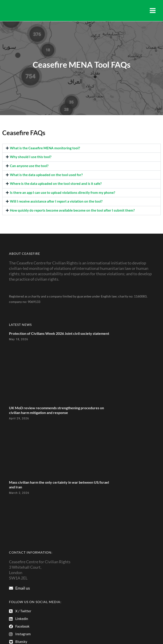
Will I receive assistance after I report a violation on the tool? (56, 201)
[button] (81, 148)
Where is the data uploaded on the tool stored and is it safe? (56, 184)
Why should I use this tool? (31, 157)
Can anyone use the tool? (29, 166)
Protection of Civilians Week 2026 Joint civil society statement (59, 333)
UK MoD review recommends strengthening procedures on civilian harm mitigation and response (57, 410)
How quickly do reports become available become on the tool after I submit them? (72, 210)
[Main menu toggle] (153, 11)
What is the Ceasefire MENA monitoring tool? (45, 148)
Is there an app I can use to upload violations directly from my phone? (62, 193)
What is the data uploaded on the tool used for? (46, 175)
